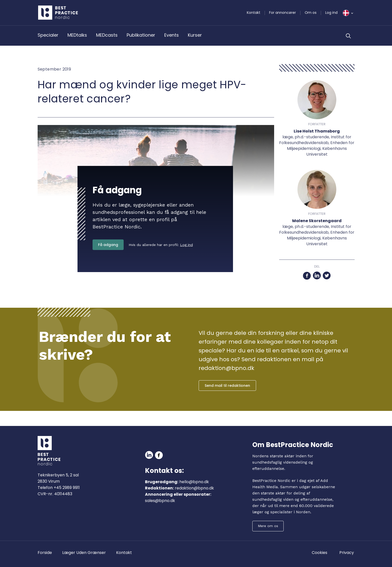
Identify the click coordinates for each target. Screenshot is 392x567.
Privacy (347, 553)
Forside (45, 553)
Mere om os (268, 526)
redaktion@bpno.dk (194, 488)
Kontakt (254, 13)
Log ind (331, 13)
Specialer (48, 35)
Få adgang (108, 245)
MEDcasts (107, 35)
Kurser (195, 35)
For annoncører (283, 13)
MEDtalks (77, 35)
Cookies (320, 553)
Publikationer (141, 35)
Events (172, 35)
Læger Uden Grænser (84, 553)
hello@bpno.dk (194, 482)
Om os (311, 13)
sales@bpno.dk (160, 501)
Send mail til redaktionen (227, 386)
